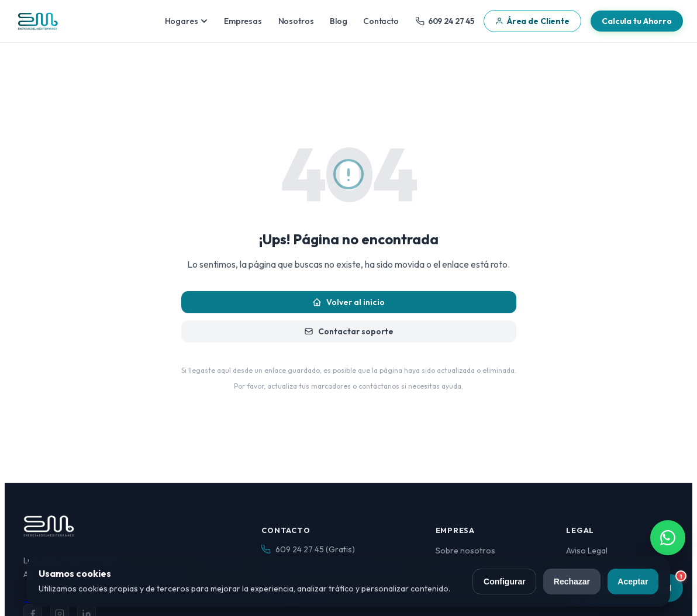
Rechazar (572, 582)
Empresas (243, 21)
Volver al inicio (348, 302)
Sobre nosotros (465, 551)
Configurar (505, 582)
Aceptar (633, 582)
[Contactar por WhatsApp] (668, 538)
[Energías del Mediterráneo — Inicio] (37, 21)
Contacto (381, 21)
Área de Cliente (532, 21)
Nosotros (296, 21)
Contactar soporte (349, 331)
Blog (338, 21)
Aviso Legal (587, 551)
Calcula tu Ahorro (637, 21)
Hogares (187, 21)
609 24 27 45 (445, 21)
